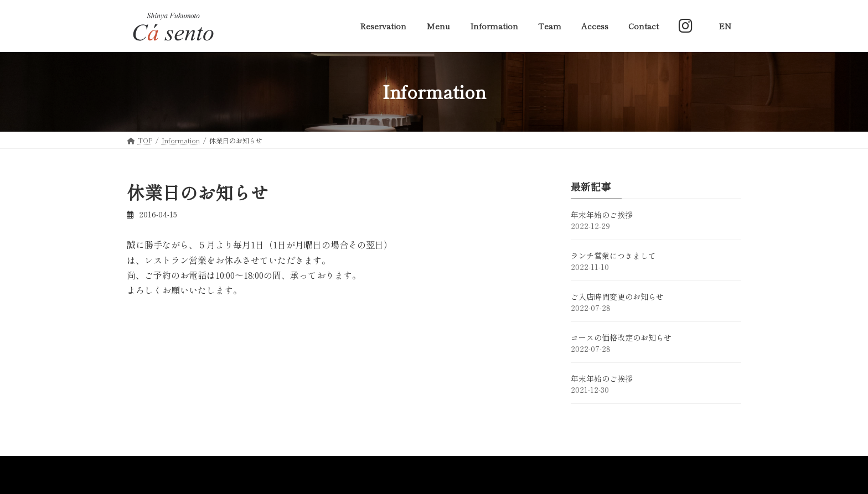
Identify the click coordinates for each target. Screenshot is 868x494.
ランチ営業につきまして (613, 256)
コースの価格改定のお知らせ (621, 337)
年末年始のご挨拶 (602, 215)
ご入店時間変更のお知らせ (617, 297)
